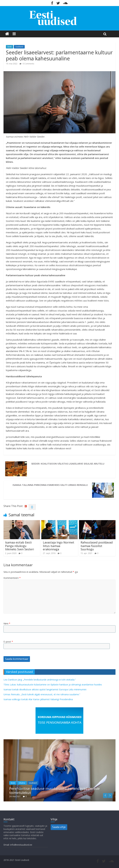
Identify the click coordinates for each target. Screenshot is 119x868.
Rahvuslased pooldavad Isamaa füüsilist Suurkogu (97, 546)
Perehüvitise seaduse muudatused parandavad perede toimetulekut (54, 790)
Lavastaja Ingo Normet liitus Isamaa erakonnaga (59, 546)
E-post (8, 642)
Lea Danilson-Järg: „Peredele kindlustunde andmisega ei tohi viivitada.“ (40, 680)
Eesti (10, 47)
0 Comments (27, 64)
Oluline (22, 783)
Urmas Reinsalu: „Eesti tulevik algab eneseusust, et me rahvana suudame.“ (42, 694)
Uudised (19, 47)
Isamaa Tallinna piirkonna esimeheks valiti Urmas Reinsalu (50, 485)
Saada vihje (59, 827)
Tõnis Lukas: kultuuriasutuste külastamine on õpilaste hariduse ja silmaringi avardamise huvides (53, 685)
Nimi (7, 623)
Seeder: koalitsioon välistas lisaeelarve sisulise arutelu (68, 464)
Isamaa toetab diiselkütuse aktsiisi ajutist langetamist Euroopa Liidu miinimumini (45, 689)
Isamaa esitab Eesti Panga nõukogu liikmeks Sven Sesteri (20, 546)
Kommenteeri (12, 578)
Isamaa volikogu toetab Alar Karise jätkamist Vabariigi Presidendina (38, 699)
